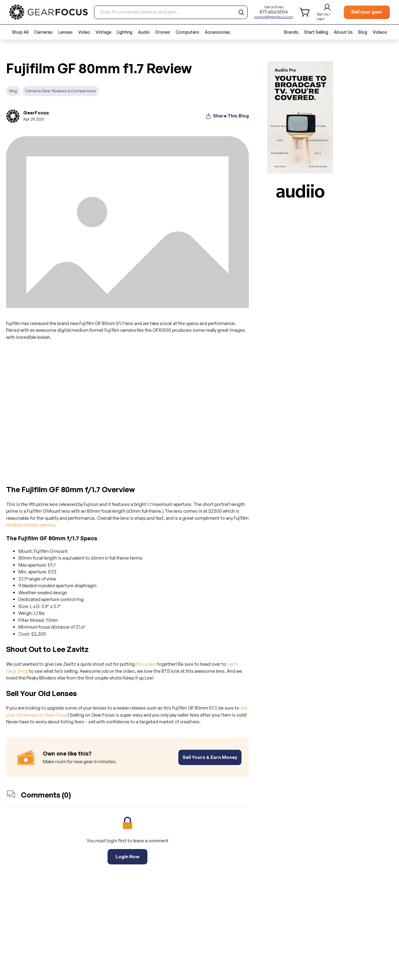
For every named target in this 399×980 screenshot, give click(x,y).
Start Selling (316, 32)
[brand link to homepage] (49, 12)
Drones (163, 32)
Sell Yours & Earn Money (210, 757)
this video (146, 664)
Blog (363, 32)
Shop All (20, 32)
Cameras (43, 32)
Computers (187, 32)
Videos (380, 32)
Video (84, 32)
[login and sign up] (327, 12)
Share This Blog (227, 116)
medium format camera (30, 525)
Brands (291, 32)
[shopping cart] (305, 12)
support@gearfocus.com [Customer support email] (274, 17)
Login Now (127, 857)
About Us (343, 32)
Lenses (65, 32)
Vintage (103, 32)
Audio (144, 32)
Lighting (125, 32)
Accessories (217, 32)
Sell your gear (367, 12)
